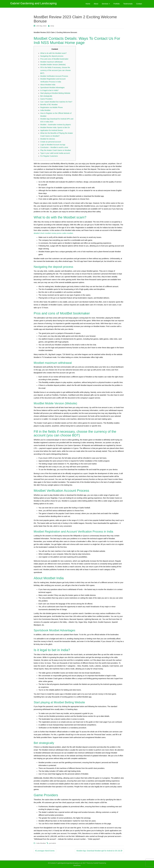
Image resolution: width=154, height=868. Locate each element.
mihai (52, 26)
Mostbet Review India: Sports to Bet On (55, 127)
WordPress (77, 865)
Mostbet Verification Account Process (54, 76)
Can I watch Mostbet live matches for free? (56, 102)
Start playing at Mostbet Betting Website (55, 93)
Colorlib (96, 863)
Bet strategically (46, 96)
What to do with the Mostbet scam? (53, 53)
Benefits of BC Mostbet (49, 105)
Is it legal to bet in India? (49, 90)
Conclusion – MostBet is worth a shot (54, 147)
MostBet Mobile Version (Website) (53, 65)
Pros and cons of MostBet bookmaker (54, 59)
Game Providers (46, 99)
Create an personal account (51, 142)
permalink (52, 843)
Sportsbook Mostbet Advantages (52, 87)
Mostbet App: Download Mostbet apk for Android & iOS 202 (99, 851)
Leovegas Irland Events (45, 851)
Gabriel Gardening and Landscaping (33, 4)
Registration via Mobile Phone (51, 107)
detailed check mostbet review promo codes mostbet (53, 233)
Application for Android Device (52, 130)
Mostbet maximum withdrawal (51, 62)
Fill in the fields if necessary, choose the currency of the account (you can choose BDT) (55, 70)
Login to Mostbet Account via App (53, 145)
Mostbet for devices (48, 139)
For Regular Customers (49, 156)
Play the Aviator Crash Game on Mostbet (56, 150)
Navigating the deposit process (52, 56)
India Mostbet (45, 110)
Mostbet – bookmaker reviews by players (56, 125)
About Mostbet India (48, 85)
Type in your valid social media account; (55, 153)
